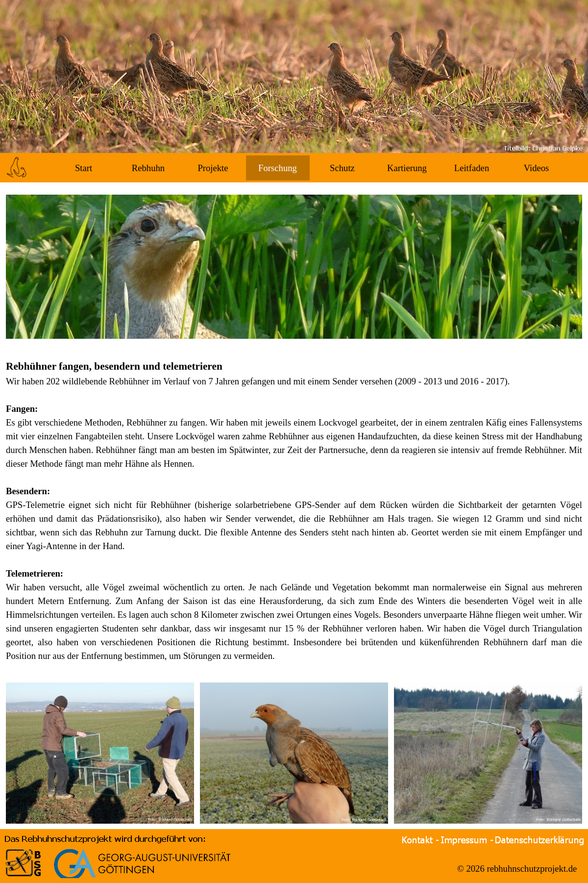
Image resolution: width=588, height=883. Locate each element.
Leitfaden (472, 168)
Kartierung (407, 168)
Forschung (278, 168)
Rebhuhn (148, 168)
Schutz (342, 168)
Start (84, 168)
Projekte (213, 168)
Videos (537, 168)
